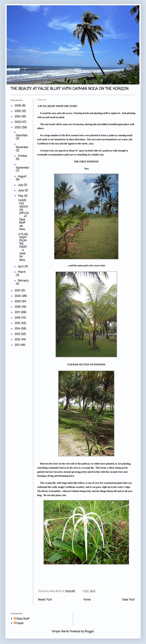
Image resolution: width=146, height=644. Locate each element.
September (22, 168)
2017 (18, 312)
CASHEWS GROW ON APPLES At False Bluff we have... (23, 215)
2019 (18, 302)
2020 (18, 296)
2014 (18, 329)
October (23, 156)
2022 (18, 128)
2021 (18, 291)
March (22, 272)
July (21, 185)
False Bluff (23, 619)
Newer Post (45, 600)
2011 (18, 345)
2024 (18, 117)
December (22, 136)
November (22, 147)
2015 (18, 323)
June (21, 191)
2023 (18, 122)
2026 (18, 106)
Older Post (128, 600)
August (22, 176)
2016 (18, 318)
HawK (20, 623)
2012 (18, 340)
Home (87, 600)
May (21, 196)
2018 (18, 307)
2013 (18, 334)
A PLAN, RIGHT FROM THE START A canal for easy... (23, 247)
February (23, 281)
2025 (18, 111)
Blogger (89, 631)
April (21, 267)
